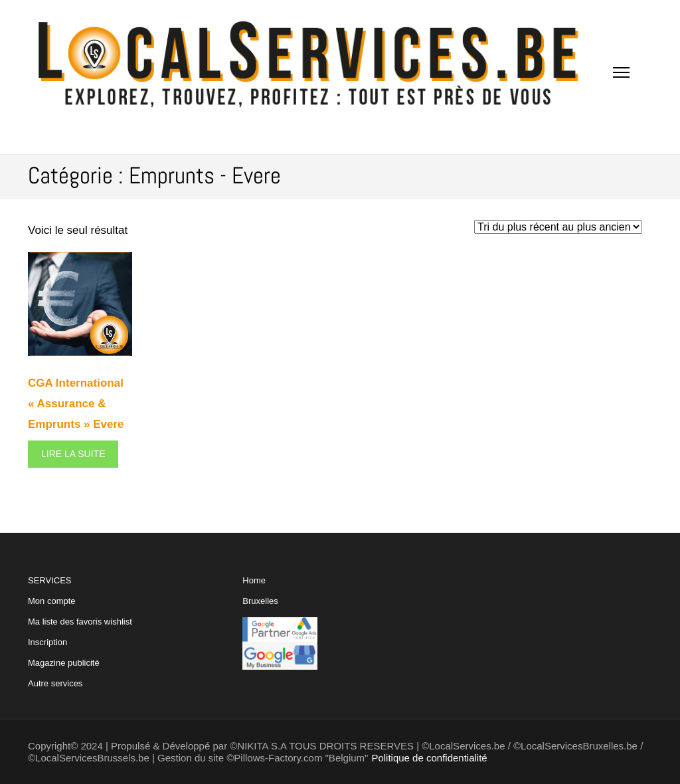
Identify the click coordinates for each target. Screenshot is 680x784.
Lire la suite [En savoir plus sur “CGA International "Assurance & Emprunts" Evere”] (73, 454)
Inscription (47, 642)
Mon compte (52, 601)
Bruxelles (260, 601)
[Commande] (558, 227)
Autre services (55, 683)
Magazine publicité (64, 663)
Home (254, 580)
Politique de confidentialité (429, 758)
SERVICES (80, 632)
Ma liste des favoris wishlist (80, 622)
